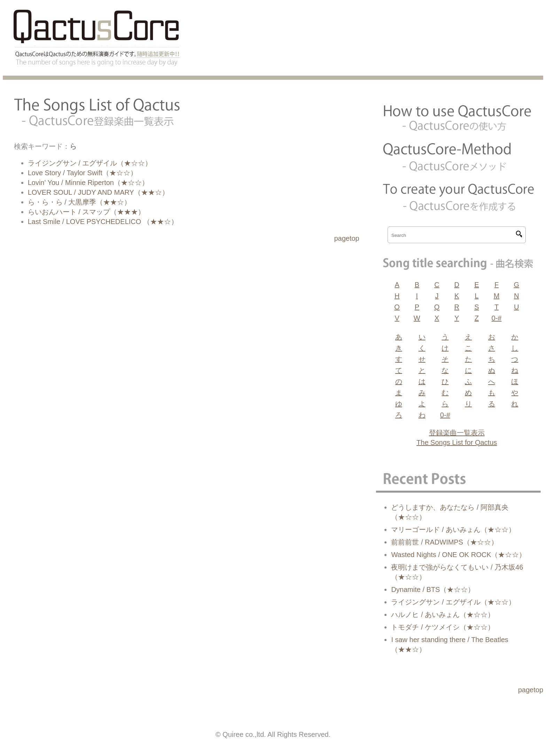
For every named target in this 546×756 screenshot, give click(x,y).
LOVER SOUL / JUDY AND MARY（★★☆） (98, 192)
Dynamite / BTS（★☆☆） (433, 589)
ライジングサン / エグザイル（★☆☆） (90, 163)
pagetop (346, 238)
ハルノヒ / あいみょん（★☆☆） (443, 615)
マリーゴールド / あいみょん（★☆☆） (453, 530)
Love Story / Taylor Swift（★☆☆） (83, 173)
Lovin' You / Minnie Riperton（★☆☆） (88, 183)
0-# (497, 318)
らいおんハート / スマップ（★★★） (87, 212)
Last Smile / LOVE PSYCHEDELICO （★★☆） (103, 222)
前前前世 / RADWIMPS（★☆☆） (444, 542)
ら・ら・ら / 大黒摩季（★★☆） (80, 202)
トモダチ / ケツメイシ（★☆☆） (443, 627)
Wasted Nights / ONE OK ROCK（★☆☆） (458, 555)
